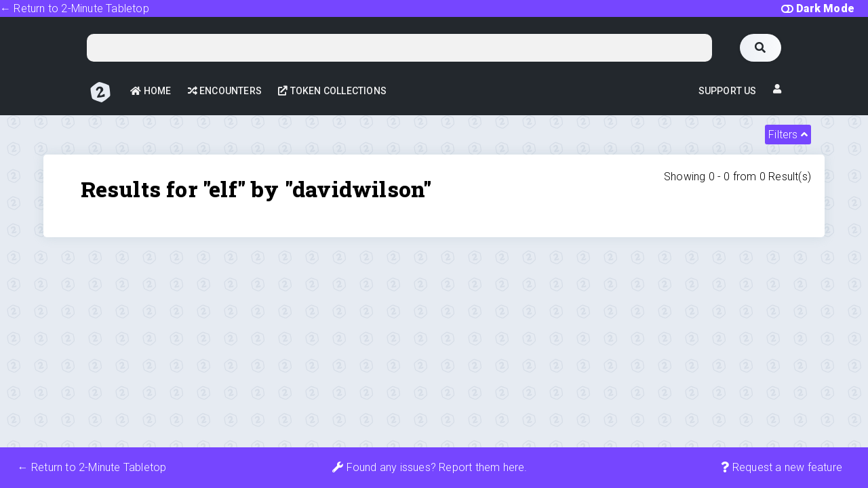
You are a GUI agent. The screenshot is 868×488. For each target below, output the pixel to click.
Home (151, 91)
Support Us (728, 91)
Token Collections (332, 91)
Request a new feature (782, 467)
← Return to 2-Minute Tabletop (75, 8)
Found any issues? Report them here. (430, 467)
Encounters (225, 91)
